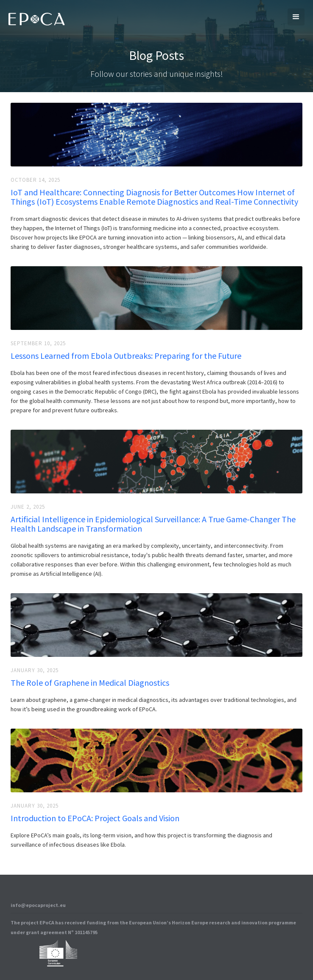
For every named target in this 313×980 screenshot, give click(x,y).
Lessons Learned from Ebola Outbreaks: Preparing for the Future (126, 356)
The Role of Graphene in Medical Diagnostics (90, 683)
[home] (35, 17)
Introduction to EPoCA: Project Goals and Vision (95, 818)
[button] (296, 17)
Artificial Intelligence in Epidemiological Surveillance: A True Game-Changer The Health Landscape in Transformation (153, 524)
